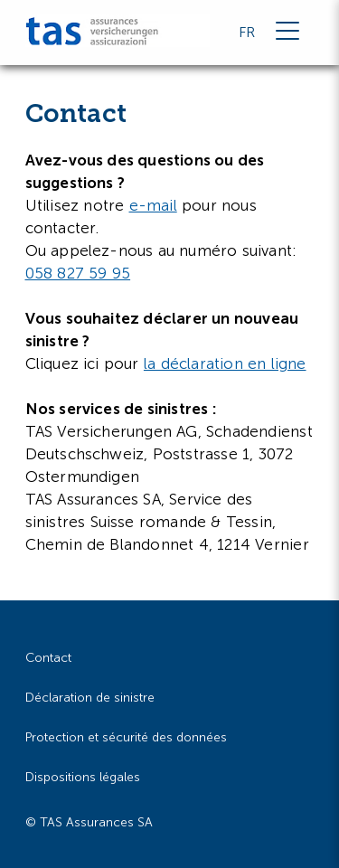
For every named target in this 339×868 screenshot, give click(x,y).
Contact (48, 658)
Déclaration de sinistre (90, 698)
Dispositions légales (83, 777)
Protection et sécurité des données (126, 737)
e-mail (153, 205)
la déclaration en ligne (225, 363)
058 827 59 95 (78, 273)
